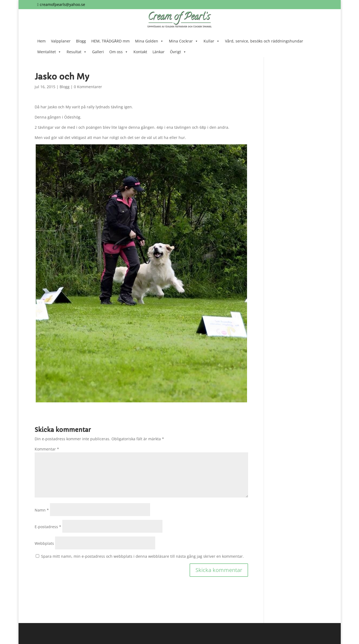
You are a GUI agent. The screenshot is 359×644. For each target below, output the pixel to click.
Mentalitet (49, 52)
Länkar (159, 52)
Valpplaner (61, 41)
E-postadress (48, 527)
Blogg (81, 41)
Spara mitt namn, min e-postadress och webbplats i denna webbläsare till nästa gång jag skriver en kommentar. (142, 556)
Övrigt (178, 52)
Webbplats (44, 543)
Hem (41, 41)
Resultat (77, 52)
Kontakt (140, 52)
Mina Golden (149, 41)
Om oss (119, 52)
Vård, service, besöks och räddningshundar (264, 41)
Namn (42, 510)
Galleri (98, 52)
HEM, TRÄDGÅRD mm (110, 41)
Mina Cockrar (184, 41)
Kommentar (47, 449)
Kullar (212, 41)
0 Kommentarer (88, 87)
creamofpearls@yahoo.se (62, 4)
